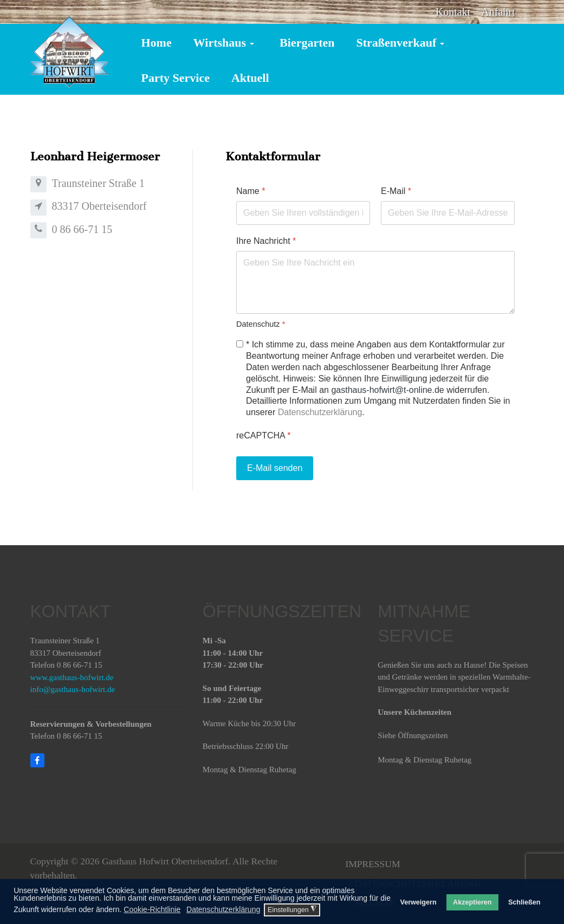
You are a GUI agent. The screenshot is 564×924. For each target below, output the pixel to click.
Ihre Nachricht (266, 241)
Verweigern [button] (418, 902)
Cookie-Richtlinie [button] (152, 909)
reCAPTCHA (263, 435)
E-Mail (396, 191)
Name (251, 191)
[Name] (303, 213)
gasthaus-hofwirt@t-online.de (388, 390)
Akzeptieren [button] (472, 902)
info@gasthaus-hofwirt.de (73, 689)
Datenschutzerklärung (320, 412)
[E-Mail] (448, 213)
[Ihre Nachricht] (375, 282)
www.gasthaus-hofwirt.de (72, 677)
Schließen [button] (524, 902)
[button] (226, 42)
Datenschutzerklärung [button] (223, 909)
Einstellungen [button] (292, 909)
